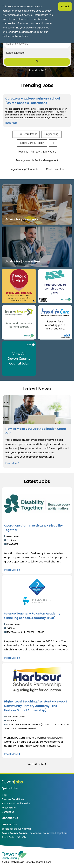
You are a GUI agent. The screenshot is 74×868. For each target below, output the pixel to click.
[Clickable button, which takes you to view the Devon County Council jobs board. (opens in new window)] (19, 358)
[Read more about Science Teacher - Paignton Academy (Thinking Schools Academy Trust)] (12, 658)
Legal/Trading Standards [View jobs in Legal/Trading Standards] (24, 169)
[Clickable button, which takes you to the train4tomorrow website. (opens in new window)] (55, 286)
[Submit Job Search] (37, 62)
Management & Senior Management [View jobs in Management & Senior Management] (37, 160)
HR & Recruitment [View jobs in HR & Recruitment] (26, 134)
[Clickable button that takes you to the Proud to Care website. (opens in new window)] (55, 322)
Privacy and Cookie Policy (16, 803)
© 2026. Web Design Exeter (17, 862)
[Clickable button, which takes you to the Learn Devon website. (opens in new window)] (19, 322)
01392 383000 (9, 825)
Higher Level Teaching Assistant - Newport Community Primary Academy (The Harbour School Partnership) (36, 706)
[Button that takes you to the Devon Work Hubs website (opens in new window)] (19, 286)
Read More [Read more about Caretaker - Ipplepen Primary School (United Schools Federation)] (11, 123)
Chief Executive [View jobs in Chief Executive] (55, 169)
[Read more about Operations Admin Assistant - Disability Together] (12, 570)
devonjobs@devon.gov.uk (16, 829)
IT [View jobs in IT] (53, 143)
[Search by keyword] (37, 44)
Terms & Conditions (13, 799)
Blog (4, 795)
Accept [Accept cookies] (65, 6)
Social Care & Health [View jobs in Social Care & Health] (32, 143)
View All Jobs (37, 70)
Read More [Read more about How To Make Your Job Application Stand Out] (12, 463)
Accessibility (9, 808)
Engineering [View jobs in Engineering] (51, 134)
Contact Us (8, 812)
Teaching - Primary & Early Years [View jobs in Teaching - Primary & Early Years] (37, 152)
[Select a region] (37, 53)
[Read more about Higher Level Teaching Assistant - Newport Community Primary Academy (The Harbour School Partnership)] (12, 754)
